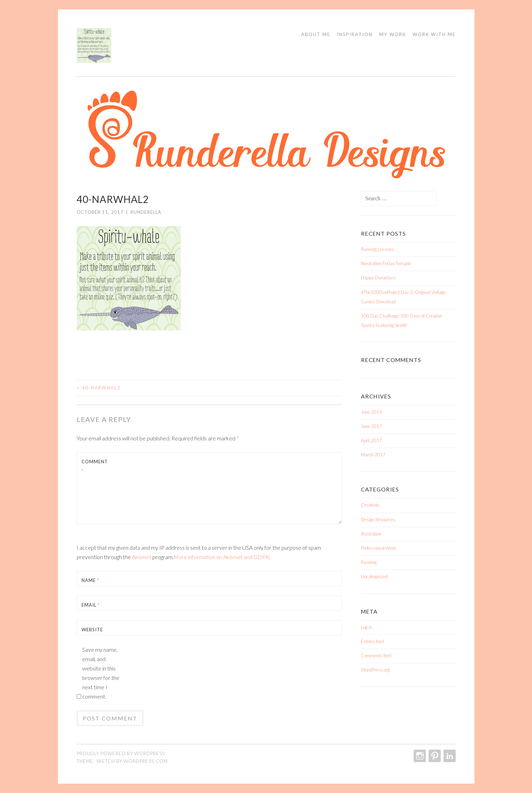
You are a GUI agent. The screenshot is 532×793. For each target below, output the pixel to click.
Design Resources (378, 520)
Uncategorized (374, 576)
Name (90, 580)
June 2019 (371, 412)
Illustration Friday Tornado (386, 263)
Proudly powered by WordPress (121, 753)
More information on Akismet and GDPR (221, 557)
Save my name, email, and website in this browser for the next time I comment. (101, 673)
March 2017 (373, 455)
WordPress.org (375, 670)
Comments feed (376, 656)
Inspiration (355, 34)
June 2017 (371, 426)
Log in (366, 627)
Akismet (142, 557)
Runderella (146, 212)
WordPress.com (146, 761)
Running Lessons (377, 249)
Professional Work (379, 548)
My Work (393, 34)
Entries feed (372, 641)
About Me (316, 34)
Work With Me (434, 34)
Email (91, 605)
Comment (95, 466)
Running (369, 562)
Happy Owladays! (379, 278)
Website (92, 630)
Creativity (370, 505)
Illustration (371, 534)
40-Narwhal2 (99, 388)
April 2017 (371, 440)
